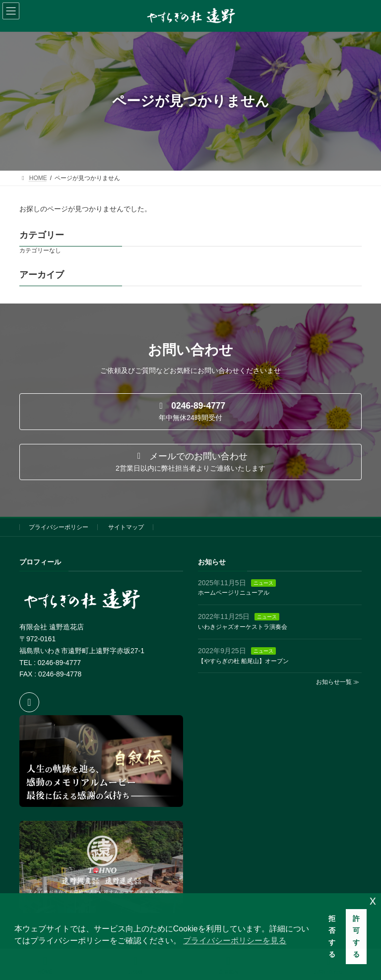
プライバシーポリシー (59, 527)
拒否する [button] (332, 936)
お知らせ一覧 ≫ (338, 682)
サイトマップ (126, 527)
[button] (190, 412)
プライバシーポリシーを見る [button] (235, 941)
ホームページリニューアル (234, 593)
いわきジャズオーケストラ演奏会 (243, 627)
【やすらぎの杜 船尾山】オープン (243, 661)
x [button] (373, 900)
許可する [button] (356, 936)
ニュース (263, 583)
